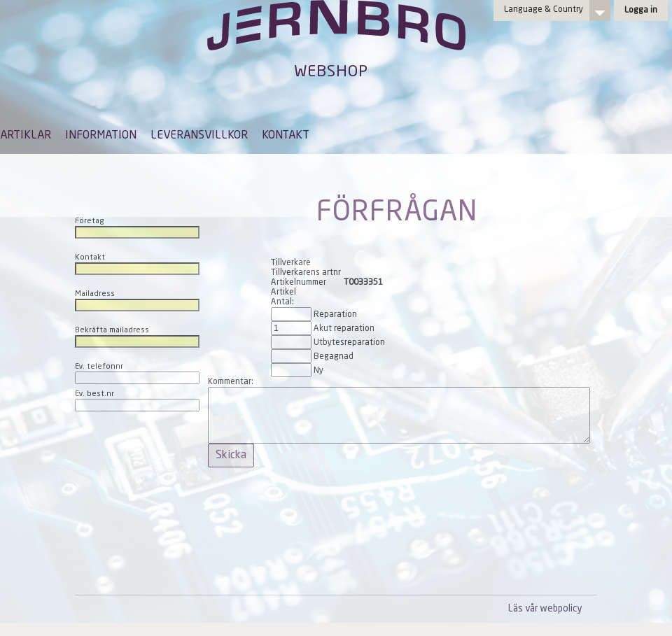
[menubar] (155, 146)
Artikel (283, 292)
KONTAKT (286, 136)
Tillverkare (291, 263)
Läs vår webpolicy (545, 609)
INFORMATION (101, 136)
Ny (318, 371)
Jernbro (336, 39)
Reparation (335, 315)
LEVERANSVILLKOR (199, 136)
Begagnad (334, 357)
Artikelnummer (299, 283)
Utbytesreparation (349, 343)
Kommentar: (231, 382)
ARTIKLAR (26, 136)
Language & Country (544, 10)
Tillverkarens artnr (306, 273)
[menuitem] (26, 142)
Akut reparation (344, 329)
